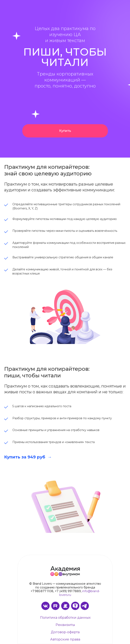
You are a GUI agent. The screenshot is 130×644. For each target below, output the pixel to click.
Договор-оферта (65, 632)
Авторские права (65, 639)
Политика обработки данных (65, 618)
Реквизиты (65, 625)
